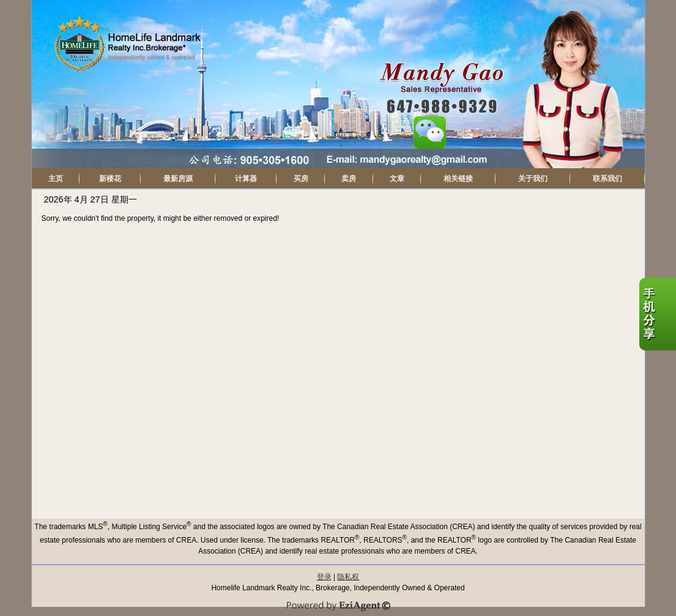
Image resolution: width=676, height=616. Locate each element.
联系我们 (607, 179)
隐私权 (348, 577)
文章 (397, 179)
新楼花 (110, 179)
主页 (56, 179)
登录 (324, 577)
